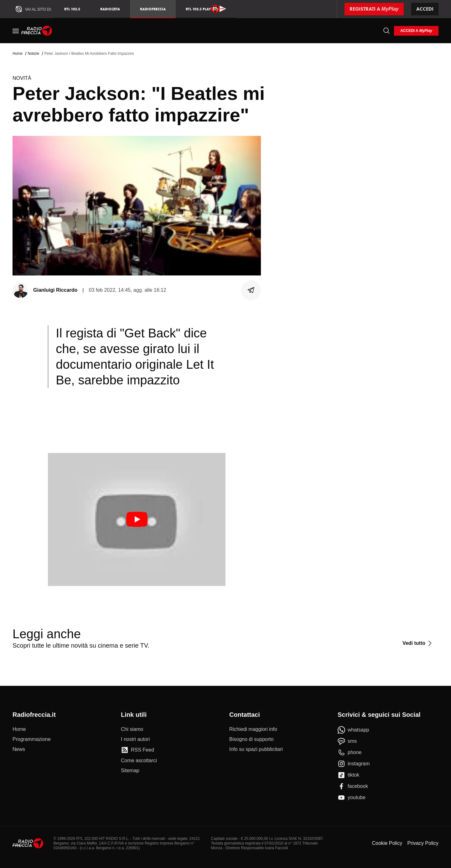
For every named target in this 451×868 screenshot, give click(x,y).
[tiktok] (348, 775)
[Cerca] (386, 31)
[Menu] (16, 31)
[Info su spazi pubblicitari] (256, 749)
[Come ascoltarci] (139, 761)
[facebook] (353, 786)
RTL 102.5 (72, 9)
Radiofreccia (153, 9)
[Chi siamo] (132, 729)
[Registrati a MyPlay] (374, 9)
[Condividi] (251, 290)
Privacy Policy (423, 843)
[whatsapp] (353, 730)
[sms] (347, 741)
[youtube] (352, 798)
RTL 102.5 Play (206, 9)
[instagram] (354, 764)
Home (18, 54)
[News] (19, 749)
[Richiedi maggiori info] (253, 729)
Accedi (425, 9)
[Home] (37, 31)
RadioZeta (110, 9)
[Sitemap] (130, 771)
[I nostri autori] (135, 739)
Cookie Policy (387, 843)
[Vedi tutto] (418, 643)
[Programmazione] (32, 739)
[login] (416, 31)
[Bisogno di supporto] (251, 739)
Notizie (33, 54)
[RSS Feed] (137, 750)
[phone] (350, 752)
